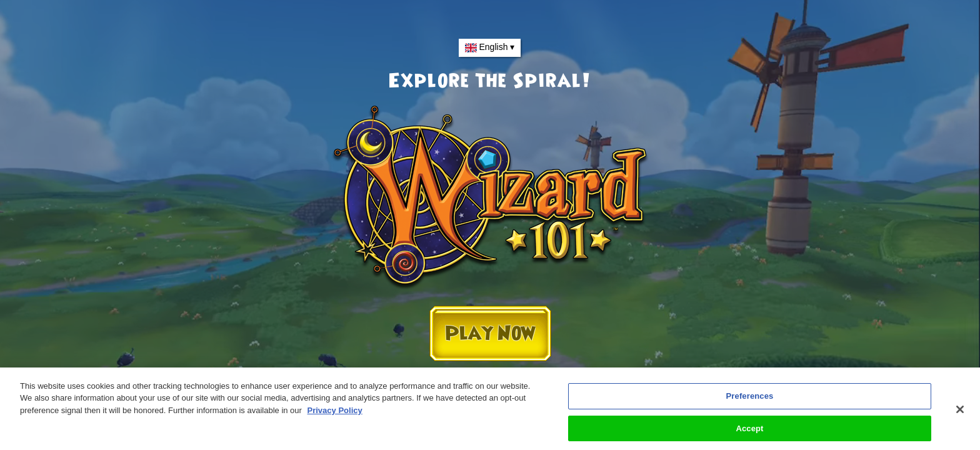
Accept (749, 432)
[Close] (960, 412)
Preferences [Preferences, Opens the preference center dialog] (750, 399)
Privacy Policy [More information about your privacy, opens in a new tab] (335, 413)
